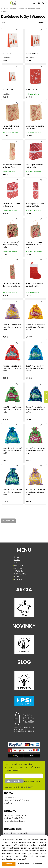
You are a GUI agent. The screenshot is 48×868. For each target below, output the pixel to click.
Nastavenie (23, 864)
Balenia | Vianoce (17, 9)
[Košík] (45, 3)
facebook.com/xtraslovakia (16, 833)
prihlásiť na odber (14, 781)
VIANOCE (5, 9)
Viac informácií (19, 859)
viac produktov (8, 521)
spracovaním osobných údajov (15, 787)
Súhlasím (9, 864)
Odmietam (37, 864)
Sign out (30, 787)
